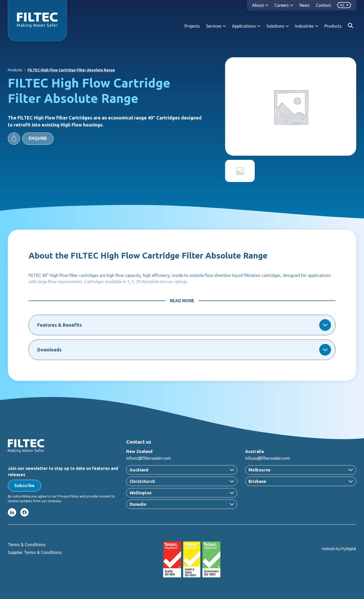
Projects (192, 26)
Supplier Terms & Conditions (35, 552)
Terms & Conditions (27, 545)
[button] (31, 139)
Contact (323, 5)
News (305, 5)
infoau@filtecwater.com (268, 458)
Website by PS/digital (339, 549)
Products (333, 26)
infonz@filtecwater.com (149, 458)
